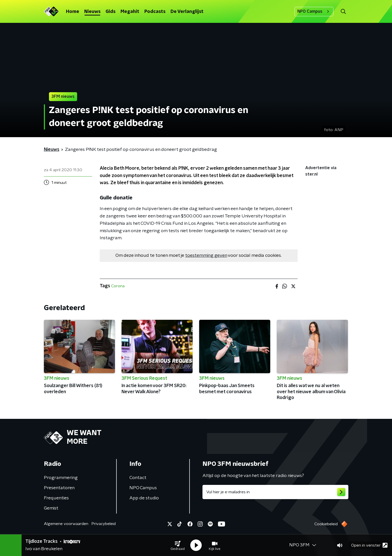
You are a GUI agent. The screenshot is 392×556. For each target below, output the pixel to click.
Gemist (51, 508)
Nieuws (92, 12)
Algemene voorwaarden (66, 524)
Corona (118, 286)
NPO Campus (314, 11)
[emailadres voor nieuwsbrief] (275, 492)
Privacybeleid (104, 524)
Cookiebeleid (326, 524)
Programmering (61, 478)
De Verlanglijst (187, 12)
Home (73, 12)
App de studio (144, 498)
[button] (178, 545)
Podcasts (155, 12)
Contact (138, 478)
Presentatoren (59, 488)
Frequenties (56, 498)
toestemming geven (206, 256)
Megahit (130, 12)
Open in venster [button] (369, 545)
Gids (110, 12)
